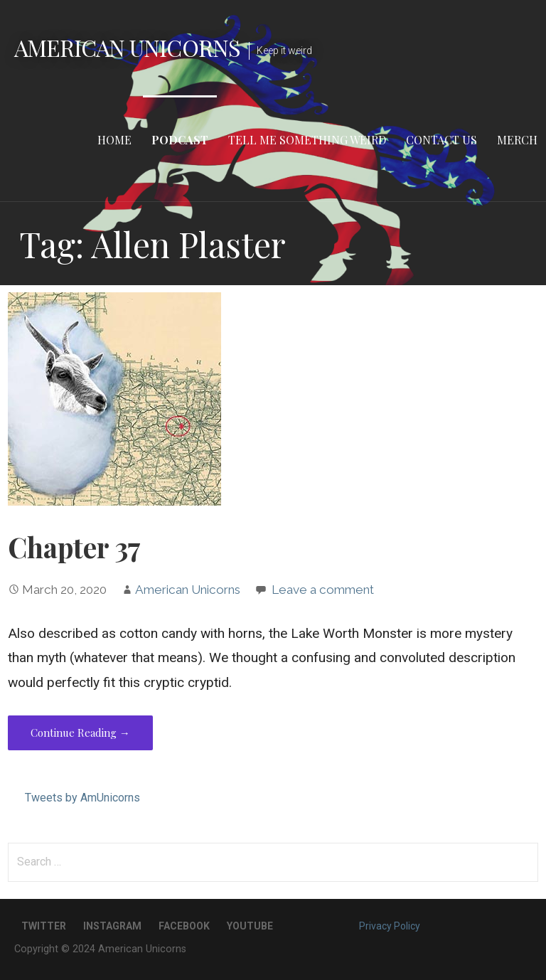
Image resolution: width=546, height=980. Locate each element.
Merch (517, 140)
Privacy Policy (390, 926)
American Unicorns (127, 47)
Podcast (180, 140)
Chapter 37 (74, 547)
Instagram (112, 926)
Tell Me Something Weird (307, 140)
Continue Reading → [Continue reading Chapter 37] (80, 733)
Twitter (44, 926)
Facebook (184, 926)
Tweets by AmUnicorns (82, 798)
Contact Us (441, 140)
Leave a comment (323, 590)
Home (114, 140)
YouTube (250, 926)
